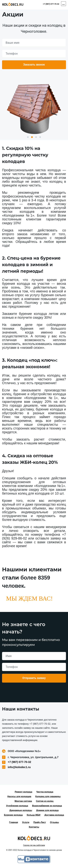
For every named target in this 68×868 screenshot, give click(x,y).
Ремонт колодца (23, 792)
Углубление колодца (17, 806)
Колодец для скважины (48, 796)
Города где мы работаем (34, 845)
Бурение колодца (13, 815)
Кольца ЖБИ (34, 815)
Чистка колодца (45, 792)
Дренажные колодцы (21, 810)
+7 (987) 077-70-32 (51, 4)
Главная (14, 822)
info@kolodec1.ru (19, 767)
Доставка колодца (54, 815)
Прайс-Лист (40, 822)
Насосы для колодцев (19, 796)
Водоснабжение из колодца (47, 806)
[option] (34, 108)
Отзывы (54, 822)
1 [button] (28, 137)
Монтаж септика (23, 801)
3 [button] (36, 137)
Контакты (34, 827)
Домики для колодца (47, 810)
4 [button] (40, 137)
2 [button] (32, 137)
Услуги (26, 822)
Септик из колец (45, 801)
